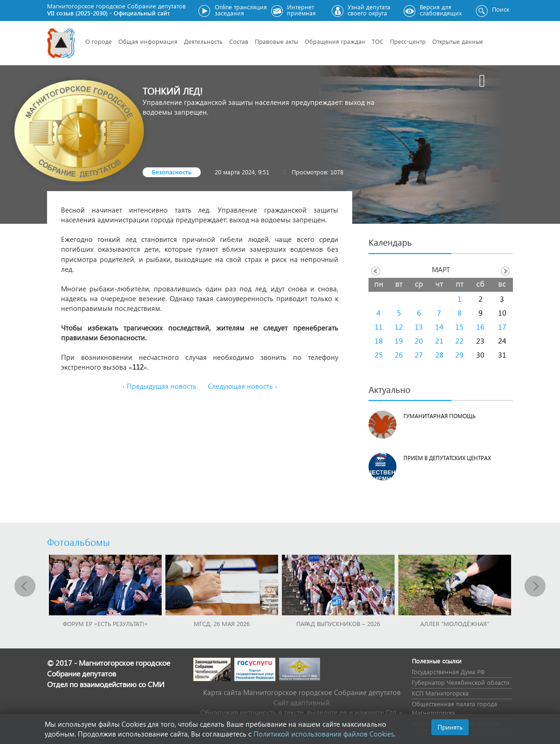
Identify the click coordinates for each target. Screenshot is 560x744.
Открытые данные (458, 41)
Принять (450, 727)
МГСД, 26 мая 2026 (222, 623)
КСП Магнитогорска (440, 693)
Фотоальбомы (79, 542)
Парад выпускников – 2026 (338, 623)
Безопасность (172, 172)
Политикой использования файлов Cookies (324, 734)
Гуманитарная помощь (440, 416)
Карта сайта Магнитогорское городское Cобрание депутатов (302, 692)
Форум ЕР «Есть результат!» (105, 623)
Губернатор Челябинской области (461, 682)
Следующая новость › (242, 386)
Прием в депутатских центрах (447, 458)
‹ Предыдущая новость (160, 386)
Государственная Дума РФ (448, 672)
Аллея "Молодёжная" (455, 623)
